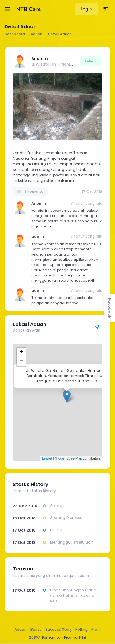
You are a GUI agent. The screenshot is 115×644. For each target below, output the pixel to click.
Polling (82, 629)
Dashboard (15, 34)
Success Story (59, 629)
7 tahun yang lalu (86, 203)
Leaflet (47, 458)
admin (38, 237)
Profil (96, 629)
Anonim (40, 59)
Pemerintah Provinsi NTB (64, 637)
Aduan (21, 629)
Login (86, 9)
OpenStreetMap (70, 458)
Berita (36, 629)
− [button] (21, 362)
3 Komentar (31, 191)
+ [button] (21, 352)
